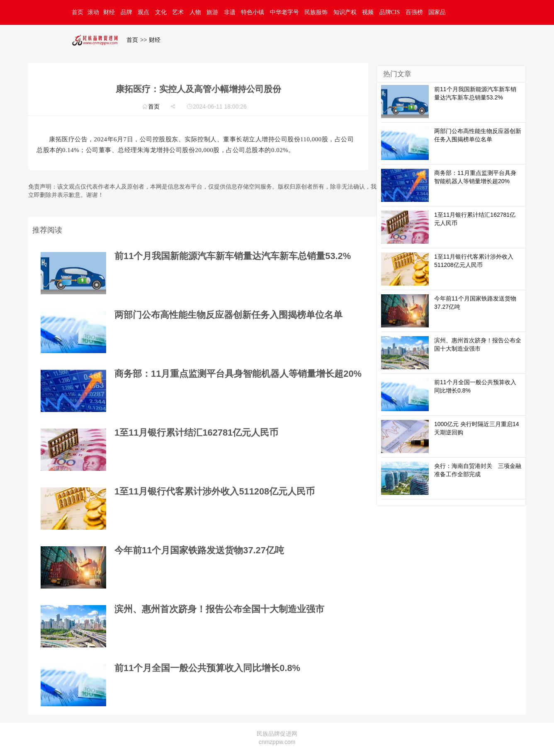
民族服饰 (316, 12)
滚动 (93, 12)
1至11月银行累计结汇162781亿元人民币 (196, 433)
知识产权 (345, 12)
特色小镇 (253, 12)
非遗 (230, 12)
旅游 (212, 12)
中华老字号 (284, 12)
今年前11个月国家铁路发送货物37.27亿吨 (199, 550)
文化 (161, 12)
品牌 (126, 12)
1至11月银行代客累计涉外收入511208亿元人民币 (215, 491)
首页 (78, 12)
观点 (143, 12)
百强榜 (414, 12)
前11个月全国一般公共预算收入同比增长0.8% (207, 668)
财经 (109, 12)
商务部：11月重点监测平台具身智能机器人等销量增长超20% (238, 374)
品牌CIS (390, 12)
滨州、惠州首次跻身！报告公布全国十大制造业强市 (219, 609)
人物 (195, 12)
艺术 (178, 12)
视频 (368, 12)
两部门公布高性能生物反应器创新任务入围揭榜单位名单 (228, 315)
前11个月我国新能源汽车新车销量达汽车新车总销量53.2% (233, 256)
